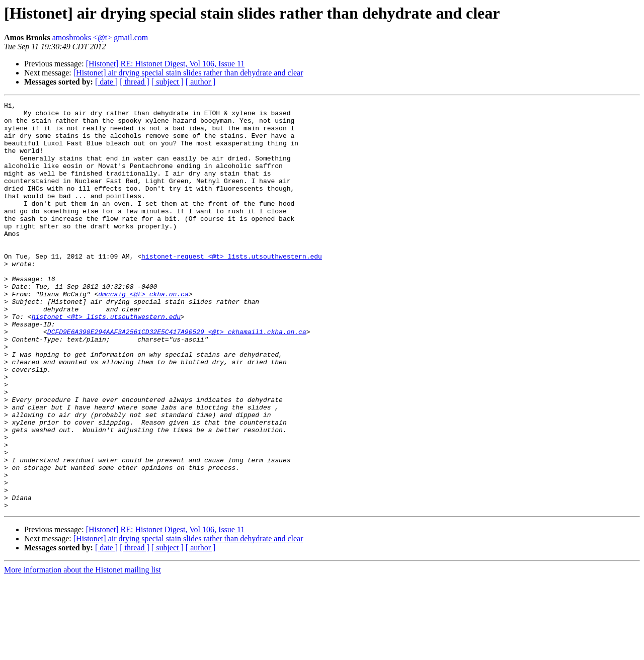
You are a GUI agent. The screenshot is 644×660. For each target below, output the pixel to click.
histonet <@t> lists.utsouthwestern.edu (106, 360)
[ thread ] (135, 82)
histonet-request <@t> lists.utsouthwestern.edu (232, 288)
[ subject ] (168, 82)
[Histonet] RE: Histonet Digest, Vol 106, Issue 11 (166, 64)
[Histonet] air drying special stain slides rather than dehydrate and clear (188, 73)
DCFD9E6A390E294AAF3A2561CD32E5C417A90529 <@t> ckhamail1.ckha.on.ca (177, 378)
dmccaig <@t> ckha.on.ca (143, 333)
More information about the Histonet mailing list (83, 651)
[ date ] (106, 82)
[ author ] (201, 82)
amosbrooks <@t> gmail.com (100, 37)
